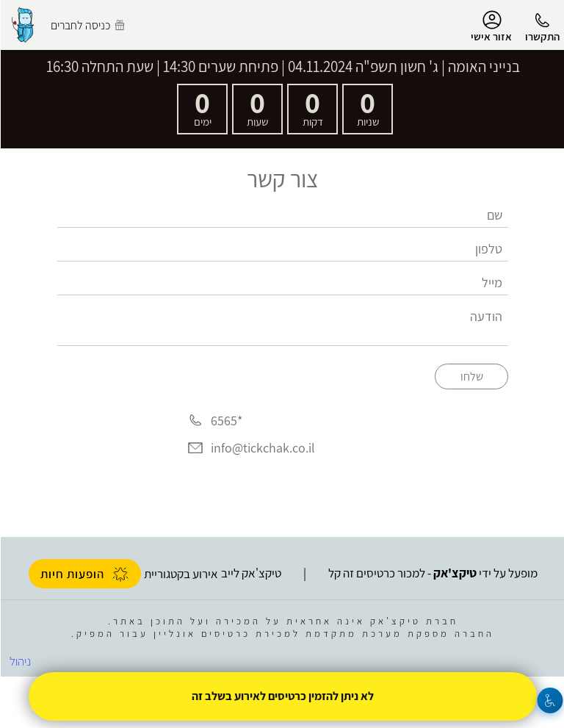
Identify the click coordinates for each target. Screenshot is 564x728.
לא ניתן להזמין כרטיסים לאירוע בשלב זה (282, 696)
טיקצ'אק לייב (250, 573)
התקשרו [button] (542, 36)
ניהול (19, 661)
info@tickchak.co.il (262, 448)
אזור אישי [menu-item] (491, 26)
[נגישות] (550, 700)
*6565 (226, 421)
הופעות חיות (84, 574)
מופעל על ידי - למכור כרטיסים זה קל (432, 573)
